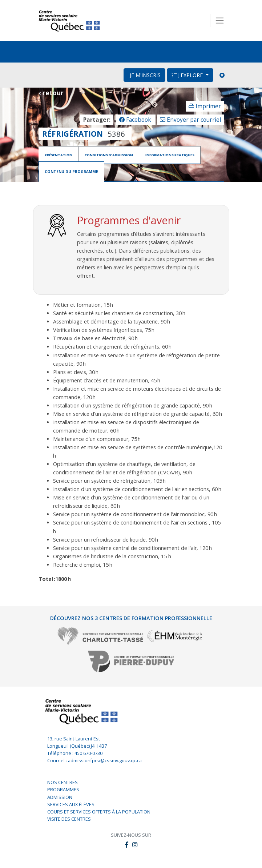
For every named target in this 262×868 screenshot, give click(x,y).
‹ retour (51, 93)
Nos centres (63, 782)
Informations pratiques (170, 155)
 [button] (126, 844)
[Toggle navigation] (220, 21)
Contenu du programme (68, 171)
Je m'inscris (144, 75)
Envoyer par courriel (190, 120)
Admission (60, 797)
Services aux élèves (71, 804)
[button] (135, 845)
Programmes (63, 789)
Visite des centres (69, 819)
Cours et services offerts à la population (99, 811)
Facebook (136, 120)
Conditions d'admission (109, 155)
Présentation (59, 155)
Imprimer (205, 106)
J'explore (188, 75)
